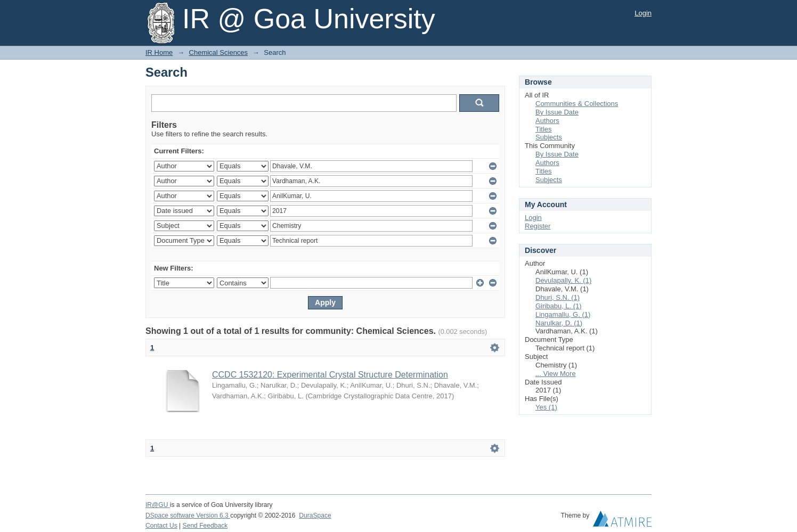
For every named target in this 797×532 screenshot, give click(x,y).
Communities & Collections (577, 104)
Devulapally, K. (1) (563, 280)
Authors (547, 121)
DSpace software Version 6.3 (188, 515)
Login (643, 13)
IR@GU (158, 505)
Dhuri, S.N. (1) (558, 297)
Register (538, 226)
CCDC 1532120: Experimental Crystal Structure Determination (330, 375)
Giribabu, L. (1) (559, 306)
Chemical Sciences (219, 52)
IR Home (159, 52)
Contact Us (161, 526)
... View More (556, 374)
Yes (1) (546, 407)
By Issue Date (557, 112)
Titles (544, 129)
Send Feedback (205, 526)
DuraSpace (315, 515)
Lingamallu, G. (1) (563, 314)
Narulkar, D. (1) (559, 323)
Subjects (549, 137)
